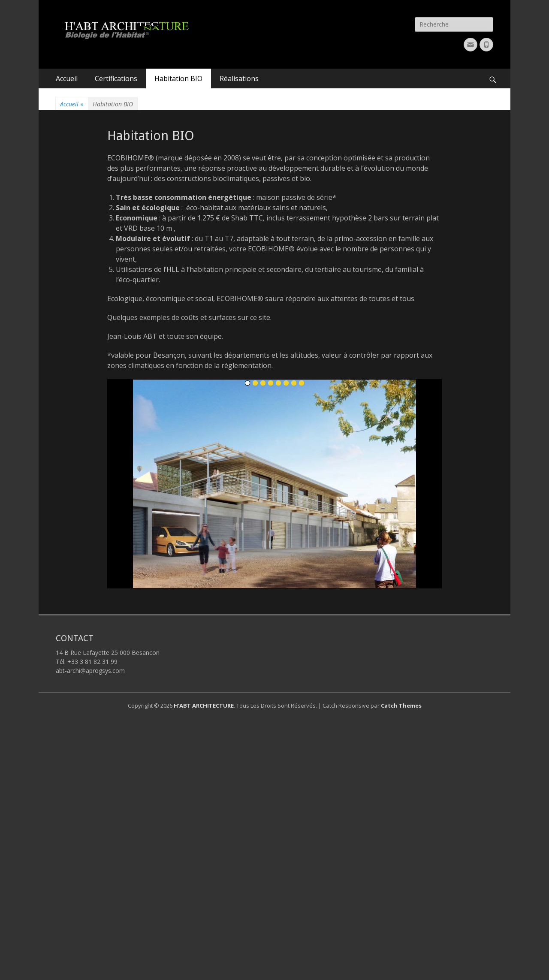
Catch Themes (401, 706)
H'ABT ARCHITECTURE (204, 706)
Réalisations (239, 78)
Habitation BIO (178, 78)
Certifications (116, 78)
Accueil (67, 78)
